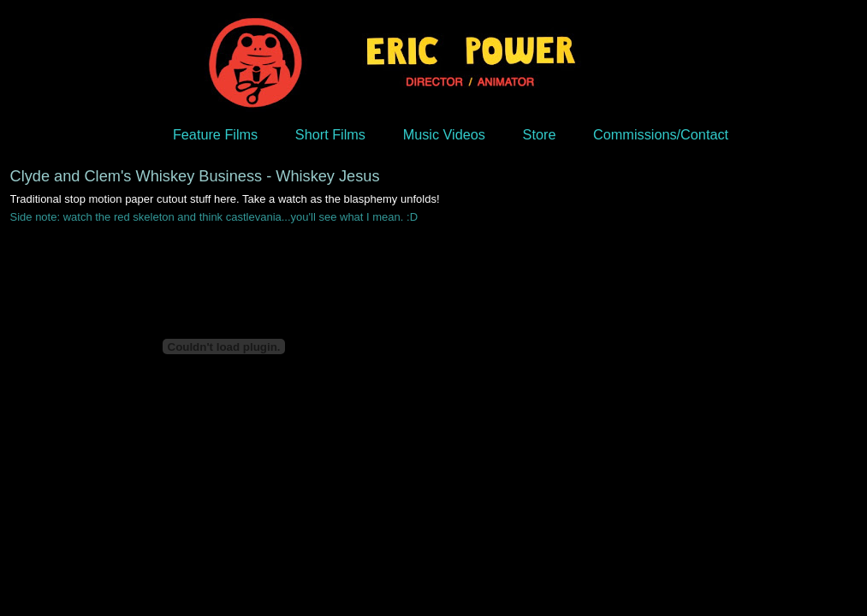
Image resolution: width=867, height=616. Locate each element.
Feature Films (215, 134)
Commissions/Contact (661, 134)
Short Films (330, 134)
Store (540, 134)
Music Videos (444, 134)
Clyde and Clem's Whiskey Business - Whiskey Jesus (195, 176)
